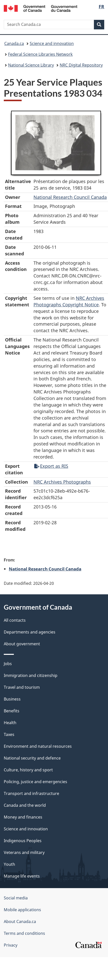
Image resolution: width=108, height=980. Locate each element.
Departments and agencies (30, 632)
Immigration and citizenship (31, 675)
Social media (16, 898)
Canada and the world (25, 805)
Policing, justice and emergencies (35, 782)
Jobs (8, 664)
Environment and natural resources (38, 746)
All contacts (15, 620)
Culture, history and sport (28, 770)
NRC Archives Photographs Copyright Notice (69, 301)
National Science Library (31, 65)
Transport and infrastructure (31, 793)
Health (10, 723)
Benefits (12, 711)
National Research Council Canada (70, 197)
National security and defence (32, 758)
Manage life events (22, 876)
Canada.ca (14, 43)
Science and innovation (52, 43)
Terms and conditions (24, 933)
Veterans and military (24, 852)
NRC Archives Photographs (62, 482)
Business (12, 699)
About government (22, 644)
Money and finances (23, 817)
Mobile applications (22, 910)
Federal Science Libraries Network (40, 54)
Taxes (9, 734)
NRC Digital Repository (81, 65)
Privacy (11, 945)
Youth (9, 864)
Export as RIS (51, 466)
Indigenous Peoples (23, 841)
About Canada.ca (20, 921)
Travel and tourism (22, 687)
